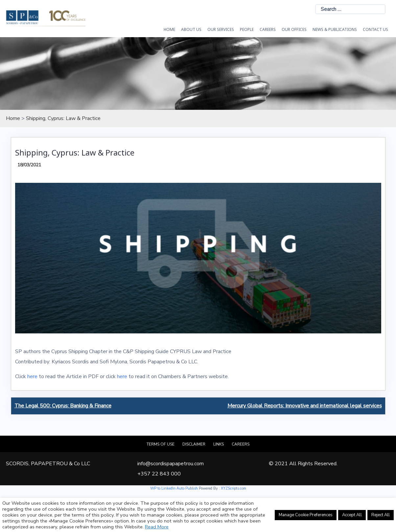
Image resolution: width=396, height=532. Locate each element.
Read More (157, 527)
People (247, 29)
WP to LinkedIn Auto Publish (174, 488)
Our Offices (294, 29)
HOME (169, 29)
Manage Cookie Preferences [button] (306, 515)
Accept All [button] (352, 515)
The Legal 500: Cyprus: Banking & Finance (63, 406)
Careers (268, 29)
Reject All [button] (381, 515)
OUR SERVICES (221, 29)
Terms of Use (161, 444)
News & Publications (335, 29)
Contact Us (375, 29)
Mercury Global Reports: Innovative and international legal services (305, 406)
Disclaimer (194, 444)
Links (219, 444)
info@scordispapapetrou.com (171, 464)
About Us (191, 29)
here (32, 376)
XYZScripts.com (233, 488)
